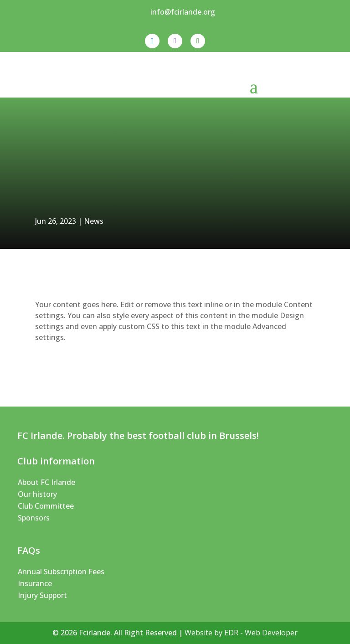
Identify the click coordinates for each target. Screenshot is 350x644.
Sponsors (34, 518)
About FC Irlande (46, 482)
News (94, 221)
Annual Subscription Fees (61, 572)
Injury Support (42, 595)
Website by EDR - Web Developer (241, 633)
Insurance (35, 583)
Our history (37, 494)
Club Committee (46, 506)
